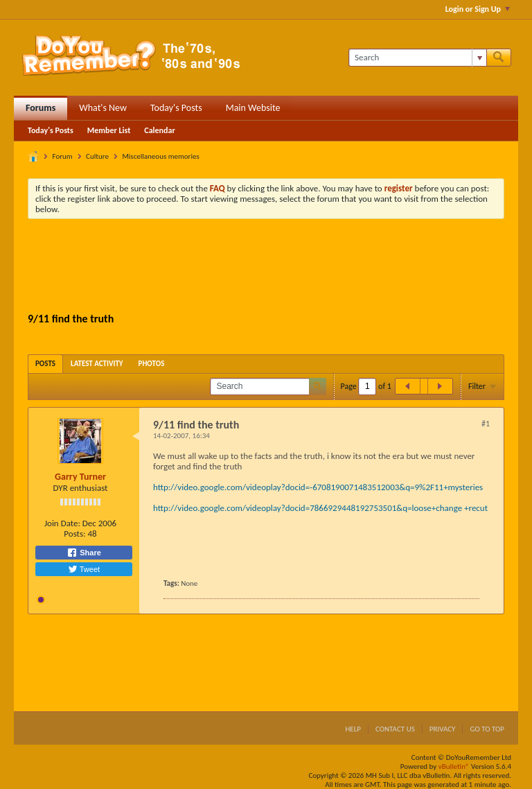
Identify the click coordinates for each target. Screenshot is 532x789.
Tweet (84, 569)
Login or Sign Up (478, 9)
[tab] (45, 364)
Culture (97, 156)
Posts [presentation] (45, 364)
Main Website (253, 108)
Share (84, 553)
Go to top (487, 729)
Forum (63, 156)
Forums (41, 108)
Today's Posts (176, 108)
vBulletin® (454, 766)
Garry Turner (80, 477)
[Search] (417, 58)
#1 (486, 424)
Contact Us (395, 729)
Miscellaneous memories (160, 156)
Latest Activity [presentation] (97, 364)
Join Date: (62, 523)
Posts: (74, 534)
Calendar (159, 130)
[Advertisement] (280, 268)
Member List (109, 130)
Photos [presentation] (152, 364)
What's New (103, 108)
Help (353, 729)
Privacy (443, 729)
